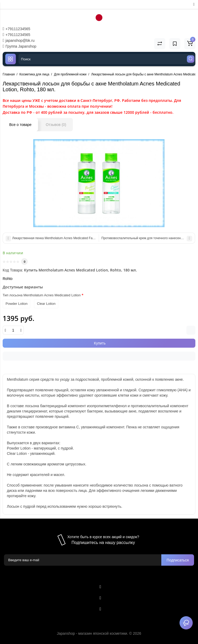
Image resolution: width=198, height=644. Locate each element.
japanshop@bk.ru (19, 40)
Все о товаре (20, 125)
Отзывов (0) (56, 125)
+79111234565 (16, 29)
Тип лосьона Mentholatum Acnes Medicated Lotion (42, 295)
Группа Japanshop (20, 46)
